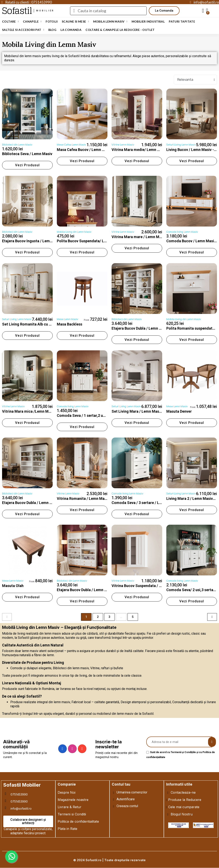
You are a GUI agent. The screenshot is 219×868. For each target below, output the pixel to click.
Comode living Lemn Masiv (182, 232)
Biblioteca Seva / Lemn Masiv (27, 154)
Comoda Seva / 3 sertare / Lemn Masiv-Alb (148, 503)
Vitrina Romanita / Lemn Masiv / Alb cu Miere (95, 498)
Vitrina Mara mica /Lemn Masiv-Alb (32, 411)
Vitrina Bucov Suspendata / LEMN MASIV (147, 586)
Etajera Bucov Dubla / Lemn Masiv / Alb (145, 328)
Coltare (10, 22)
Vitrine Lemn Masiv (123, 145)
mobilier (45, 11)
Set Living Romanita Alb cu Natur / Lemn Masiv (42, 324)
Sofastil (17, 11)
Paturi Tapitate (182, 21)
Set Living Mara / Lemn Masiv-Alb (140, 411)
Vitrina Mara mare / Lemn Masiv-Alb (142, 237)
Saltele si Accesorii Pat (23, 30)
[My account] (203, 11)
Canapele (32, 22)
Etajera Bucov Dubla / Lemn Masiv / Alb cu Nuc (41, 503)
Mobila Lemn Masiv (110, 22)
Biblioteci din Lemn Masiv (17, 145)
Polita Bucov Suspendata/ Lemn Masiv (90, 241)
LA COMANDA (71, 30)
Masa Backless (70, 324)
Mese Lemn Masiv (67, 319)
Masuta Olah (13, 586)
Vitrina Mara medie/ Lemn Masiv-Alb (143, 150)
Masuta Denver (179, 411)
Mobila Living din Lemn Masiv (74, 232)
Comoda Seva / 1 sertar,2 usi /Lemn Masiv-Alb (96, 415)
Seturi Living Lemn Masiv (181, 145)
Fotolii (52, 21)
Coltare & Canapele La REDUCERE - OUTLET (120, 30)
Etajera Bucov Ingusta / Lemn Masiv (32, 241)
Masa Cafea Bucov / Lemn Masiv (84, 150)
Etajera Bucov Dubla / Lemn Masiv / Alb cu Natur (98, 590)
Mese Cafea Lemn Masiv (71, 145)
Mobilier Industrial (148, 21)
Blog (52, 30)
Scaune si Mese (75, 22)
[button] (164, 11)
